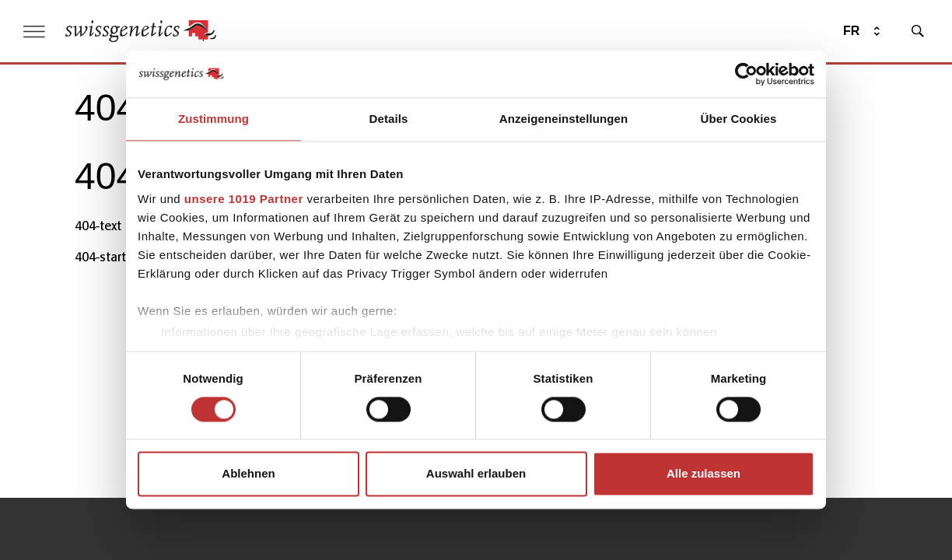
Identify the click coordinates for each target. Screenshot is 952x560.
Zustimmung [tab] (213, 119)
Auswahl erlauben (476, 474)
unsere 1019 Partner (244, 199)
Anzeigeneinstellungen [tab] (563, 119)
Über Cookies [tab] (739, 119)
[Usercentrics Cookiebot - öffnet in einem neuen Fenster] (746, 74)
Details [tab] (389, 119)
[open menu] (34, 31)
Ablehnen (248, 474)
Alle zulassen (703, 474)
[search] (918, 31)
